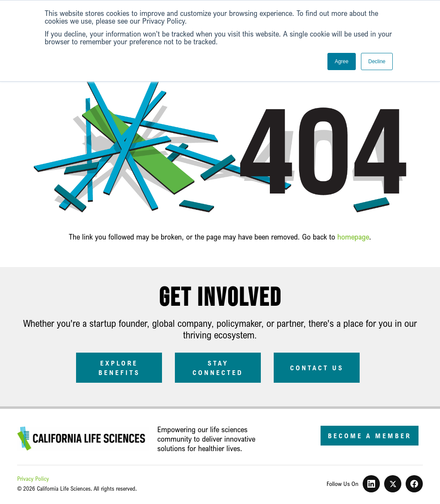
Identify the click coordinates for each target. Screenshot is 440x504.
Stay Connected (218, 368)
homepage (353, 237)
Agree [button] (342, 61)
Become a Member (370, 436)
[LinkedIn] (371, 484)
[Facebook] (414, 484)
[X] (393, 484)
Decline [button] (377, 61)
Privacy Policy (33, 479)
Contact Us (317, 368)
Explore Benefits (119, 368)
